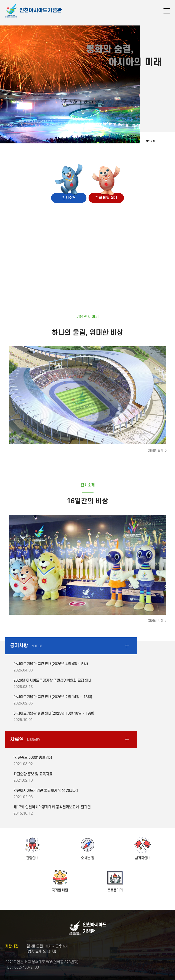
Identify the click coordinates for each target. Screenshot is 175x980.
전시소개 (69, 198)
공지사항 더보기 (127, 646)
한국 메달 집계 (106, 198)
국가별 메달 (60, 890)
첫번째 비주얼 (147, 141)
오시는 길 (88, 858)
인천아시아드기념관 (41, 10)
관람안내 (32, 858)
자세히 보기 (156, 451)
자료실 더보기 (127, 739)
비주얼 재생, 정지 (154, 141)
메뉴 (167, 12)
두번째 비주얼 (151, 141)
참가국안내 (143, 858)
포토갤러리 (115, 890)
